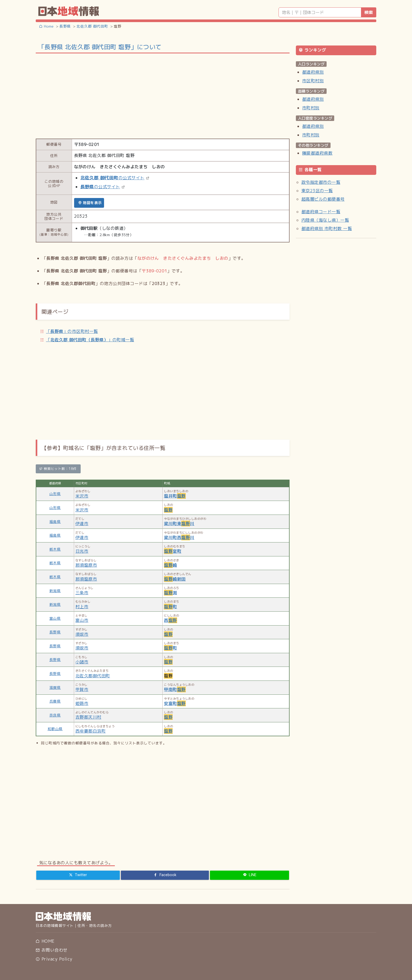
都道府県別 (313, 72)
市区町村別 (313, 81)
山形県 (55, 494)
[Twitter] (78, 875)
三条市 (82, 593)
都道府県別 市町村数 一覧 (327, 229)
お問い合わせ (51, 950)
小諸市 (82, 662)
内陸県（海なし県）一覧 (325, 220)
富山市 (82, 620)
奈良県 (55, 715)
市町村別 (311, 108)
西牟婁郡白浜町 (91, 731)
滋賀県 (55, 687)
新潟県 (55, 591)
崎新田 (175, 579)
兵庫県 (55, 701)
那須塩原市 (86, 565)
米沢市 (82, 496)
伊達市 (82, 524)
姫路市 (82, 703)
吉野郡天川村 (88, 717)
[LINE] (249, 875)
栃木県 (55, 549)
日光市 (82, 551)
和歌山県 (55, 729)
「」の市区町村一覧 (72, 331)
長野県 (55, 632)
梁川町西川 (179, 537)
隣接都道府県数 (317, 153)
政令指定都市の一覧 (321, 182)
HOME (45, 941)
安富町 (175, 703)
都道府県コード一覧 (321, 212)
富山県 (55, 618)
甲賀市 (82, 689)
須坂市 (82, 634)
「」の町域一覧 (90, 340)
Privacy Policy (54, 959)
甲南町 (175, 689)
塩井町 (175, 496)
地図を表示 (90, 203)
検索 (369, 12)
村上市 (82, 607)
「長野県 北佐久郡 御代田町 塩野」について (100, 47)
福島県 (55, 522)
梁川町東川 (179, 524)
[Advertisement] (163, 95)
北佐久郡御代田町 (93, 676)
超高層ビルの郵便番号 (323, 199)
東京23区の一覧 (317, 191)
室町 (173, 551)
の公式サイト (112, 178)
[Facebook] (165, 875)
